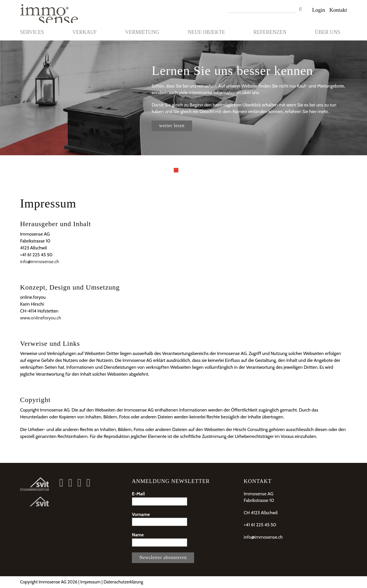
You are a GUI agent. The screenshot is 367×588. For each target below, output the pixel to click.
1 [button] (176, 170)
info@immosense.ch (40, 262)
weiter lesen (172, 126)
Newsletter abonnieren (163, 557)
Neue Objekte (206, 32)
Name (160, 539)
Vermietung (142, 32)
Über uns (328, 32)
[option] (183, 98)
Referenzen (270, 32)
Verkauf (85, 32)
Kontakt (338, 10)
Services (32, 32)
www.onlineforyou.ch (41, 318)
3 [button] (191, 170)
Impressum (90, 582)
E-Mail (160, 498)
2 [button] (183, 170)
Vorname (160, 519)
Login (318, 10)
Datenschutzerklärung (123, 582)
